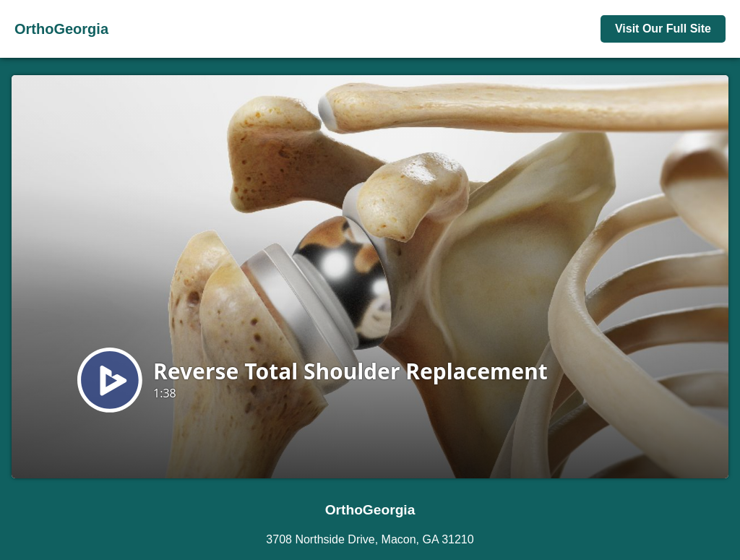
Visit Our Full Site (663, 29)
